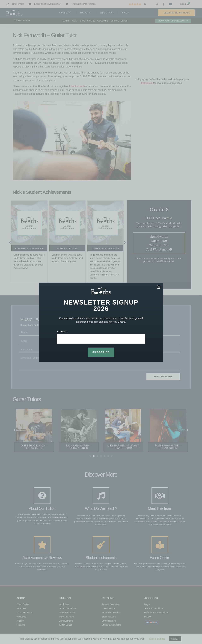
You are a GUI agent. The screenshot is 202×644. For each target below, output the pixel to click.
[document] (101, 322)
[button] (159, 287)
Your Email (62, 332)
